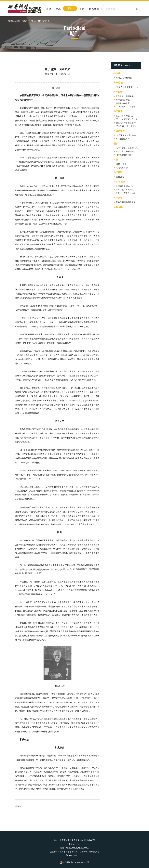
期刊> (24, 21)
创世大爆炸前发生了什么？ (128, 123)
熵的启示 (120, 177)
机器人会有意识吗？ (125, 116)
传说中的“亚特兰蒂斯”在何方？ (129, 126)
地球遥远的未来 (123, 103)
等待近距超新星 (123, 100)
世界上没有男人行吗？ (126, 190)
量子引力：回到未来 (125, 96)
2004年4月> (32, 21)
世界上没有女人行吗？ (126, 193)
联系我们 (94, 9)
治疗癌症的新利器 (124, 155)
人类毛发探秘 (122, 168)
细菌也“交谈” (122, 164)
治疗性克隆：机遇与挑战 (127, 148)
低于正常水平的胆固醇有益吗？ (130, 152)
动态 (58, 9)
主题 (82, 9)
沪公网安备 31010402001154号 (74, 862)
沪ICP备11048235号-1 (75, 855)
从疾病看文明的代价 (125, 186)
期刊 (70, 9)
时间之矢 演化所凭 (124, 78)
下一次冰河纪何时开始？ (127, 119)
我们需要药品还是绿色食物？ (129, 202)
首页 (49, 9)
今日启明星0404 (123, 139)
